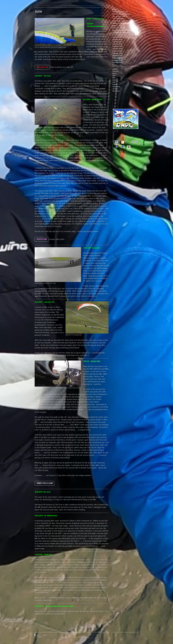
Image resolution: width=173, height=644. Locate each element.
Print (37, 635)
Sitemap (45, 635)
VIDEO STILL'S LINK (45, 483)
